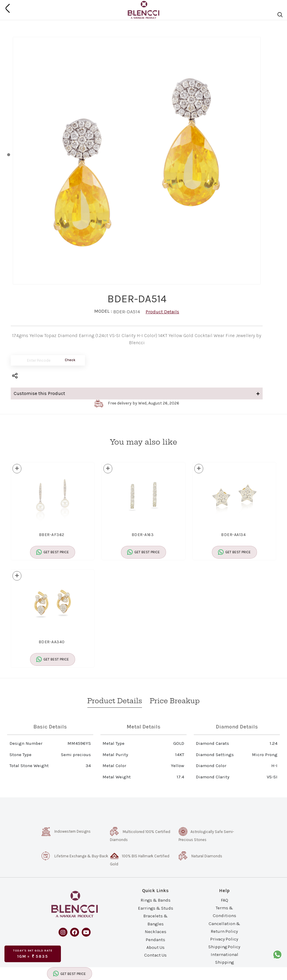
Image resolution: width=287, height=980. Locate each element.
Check (70, 360)
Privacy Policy (224, 939)
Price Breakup (175, 701)
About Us (156, 947)
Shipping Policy (224, 947)
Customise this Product (137, 393)
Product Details (162, 312)
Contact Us (155, 955)
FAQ (224, 900)
